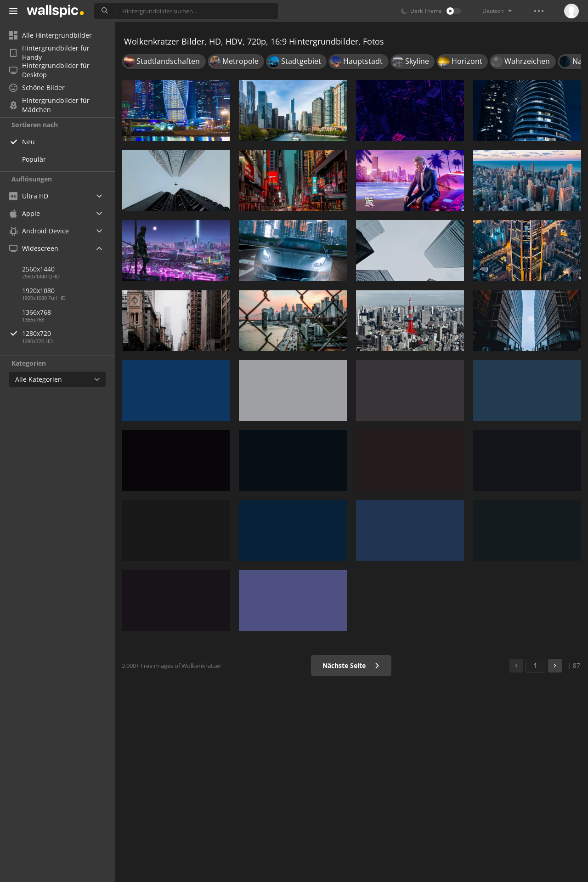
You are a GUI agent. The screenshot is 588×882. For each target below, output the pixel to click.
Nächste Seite (351, 665)
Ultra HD (29, 196)
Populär (34, 159)
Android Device (39, 231)
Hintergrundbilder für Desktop (49, 70)
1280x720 (68, 333)
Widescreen (34, 248)
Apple (25, 213)
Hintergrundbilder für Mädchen (49, 105)
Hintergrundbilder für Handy (49, 53)
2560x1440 (38, 269)
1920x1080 (38, 291)
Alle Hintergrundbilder (51, 35)
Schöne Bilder (37, 88)
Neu (28, 142)
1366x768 (37, 312)
